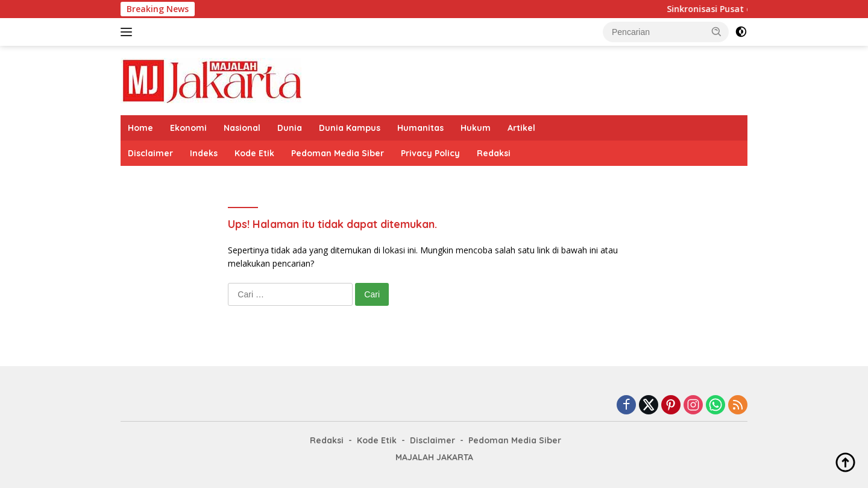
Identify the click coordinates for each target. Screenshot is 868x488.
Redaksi (494, 153)
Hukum (476, 128)
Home (140, 128)
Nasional (242, 128)
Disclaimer (150, 153)
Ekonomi (188, 128)
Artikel (521, 128)
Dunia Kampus (350, 128)
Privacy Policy (430, 153)
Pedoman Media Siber (338, 153)
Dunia (290, 128)
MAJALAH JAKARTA (434, 457)
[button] (717, 31)
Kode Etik (254, 153)
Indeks (204, 153)
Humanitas (420, 128)
